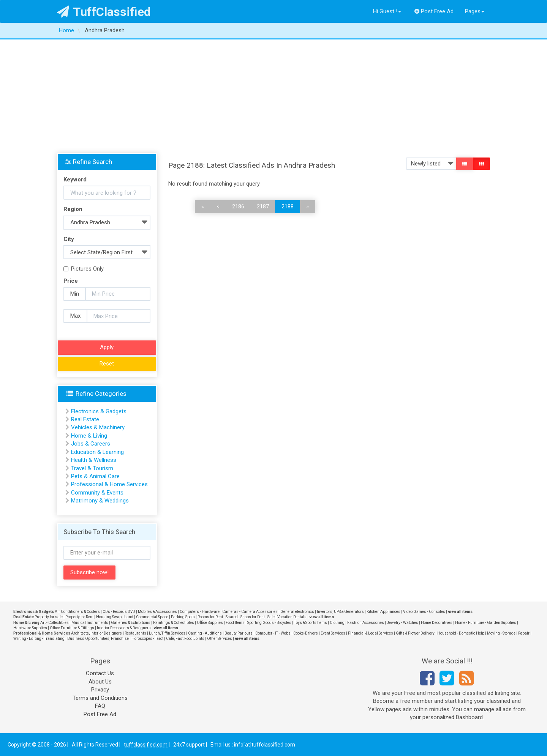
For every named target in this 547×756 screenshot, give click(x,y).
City (69, 239)
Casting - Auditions (205, 633)
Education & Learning (97, 452)
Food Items (235, 623)
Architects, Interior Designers (96, 633)
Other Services (220, 639)
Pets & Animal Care (95, 476)
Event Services (333, 633)
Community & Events (97, 493)
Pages (475, 11)
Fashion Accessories (366, 623)
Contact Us (100, 673)
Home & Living (89, 436)
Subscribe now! (89, 572)
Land (129, 617)
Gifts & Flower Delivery (415, 633)
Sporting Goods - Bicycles (269, 623)
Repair (524, 633)
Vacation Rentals (292, 617)
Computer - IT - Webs (273, 633)
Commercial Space (152, 617)
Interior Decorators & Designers (124, 628)
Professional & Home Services (109, 484)
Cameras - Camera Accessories (250, 612)
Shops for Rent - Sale (258, 617)
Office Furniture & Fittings (72, 628)
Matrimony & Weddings (100, 501)
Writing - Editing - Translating (39, 639)
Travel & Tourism (92, 468)
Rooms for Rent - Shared (218, 617)
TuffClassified (104, 12)
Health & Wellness (94, 460)
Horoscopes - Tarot (147, 639)
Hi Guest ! (387, 11)
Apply (107, 347)
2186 (238, 206)
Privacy (100, 690)
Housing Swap (109, 617)
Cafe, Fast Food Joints (185, 639)
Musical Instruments (90, 623)
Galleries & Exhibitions (131, 623)
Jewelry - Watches (402, 623)
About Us (100, 682)
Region (73, 209)
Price (71, 281)
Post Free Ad (434, 11)
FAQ (100, 706)
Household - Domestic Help (461, 633)
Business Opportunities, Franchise (98, 639)
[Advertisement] (273, 96)
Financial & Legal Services (371, 633)
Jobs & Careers (91, 444)
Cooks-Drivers (306, 633)
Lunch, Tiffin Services (167, 633)
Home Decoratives (437, 623)
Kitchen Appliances (383, 612)
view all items (460, 612)
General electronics (297, 612)
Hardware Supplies (30, 628)
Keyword (75, 180)
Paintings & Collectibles (174, 623)
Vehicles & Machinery (98, 427)
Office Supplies (210, 623)
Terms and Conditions (100, 698)
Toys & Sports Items (311, 623)
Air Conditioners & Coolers (77, 612)
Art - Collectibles (55, 623)
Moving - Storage (501, 633)
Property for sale (49, 617)
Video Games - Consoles (424, 612)
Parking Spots (183, 617)
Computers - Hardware (200, 612)
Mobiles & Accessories (157, 612)
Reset (107, 364)
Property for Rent (79, 617)
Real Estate (85, 419)
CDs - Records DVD (119, 612)
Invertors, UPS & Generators (340, 612)
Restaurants (135, 633)
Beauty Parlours (239, 633)
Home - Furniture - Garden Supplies (486, 623)
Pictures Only (84, 269)
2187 (263, 206)
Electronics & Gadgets (99, 411)
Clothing (337, 623)
